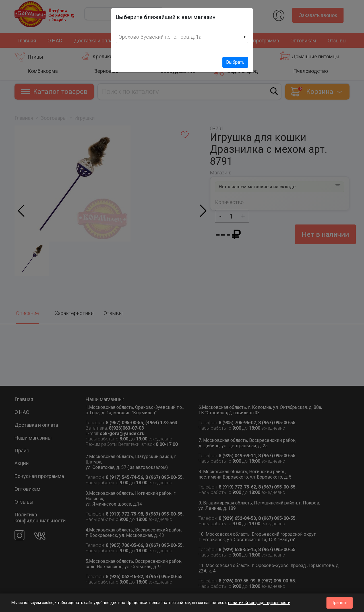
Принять (340, 603)
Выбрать (235, 62)
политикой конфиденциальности (259, 603)
